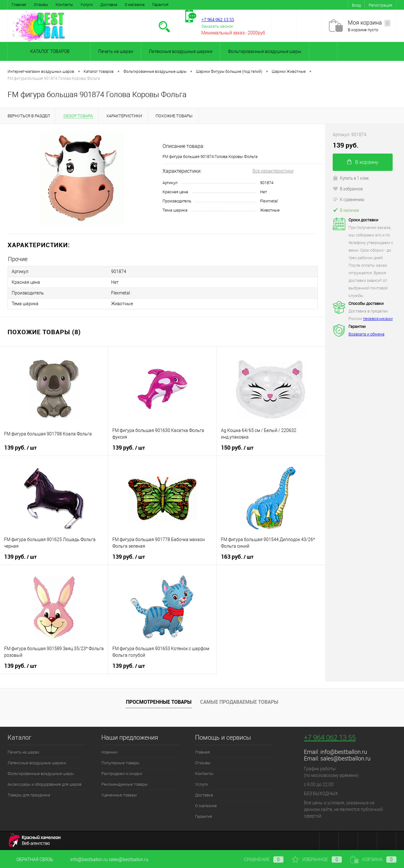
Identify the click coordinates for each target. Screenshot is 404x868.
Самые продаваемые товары (239, 702)
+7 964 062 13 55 (330, 738)
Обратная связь (30, 859)
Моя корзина (369, 23)
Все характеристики (273, 171)
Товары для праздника (29, 795)
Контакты (64, 5)
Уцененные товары (119, 795)
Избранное (317, 859)
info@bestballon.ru (344, 752)
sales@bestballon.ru (345, 758)
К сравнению (348, 199)
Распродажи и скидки (122, 774)
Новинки (109, 752)
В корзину (363, 162)
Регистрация (380, 5)
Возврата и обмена (366, 334)
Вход (356, 5)
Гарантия (160, 5)
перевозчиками (378, 319)
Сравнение (258, 859)
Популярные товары (120, 763)
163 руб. (237, 557)
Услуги (87, 5)
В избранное (348, 189)
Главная (19, 5)
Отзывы (41, 5)
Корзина (373, 859)
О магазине (135, 5)
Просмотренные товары (159, 702)
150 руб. (237, 448)
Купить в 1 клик (351, 178)
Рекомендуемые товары (125, 784)
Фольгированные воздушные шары (265, 51)
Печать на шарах (116, 51)
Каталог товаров (49, 51)
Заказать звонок (217, 26)
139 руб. (20, 448)
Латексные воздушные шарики (181, 51)
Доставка (109, 5)
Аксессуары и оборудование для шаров (45, 784)
